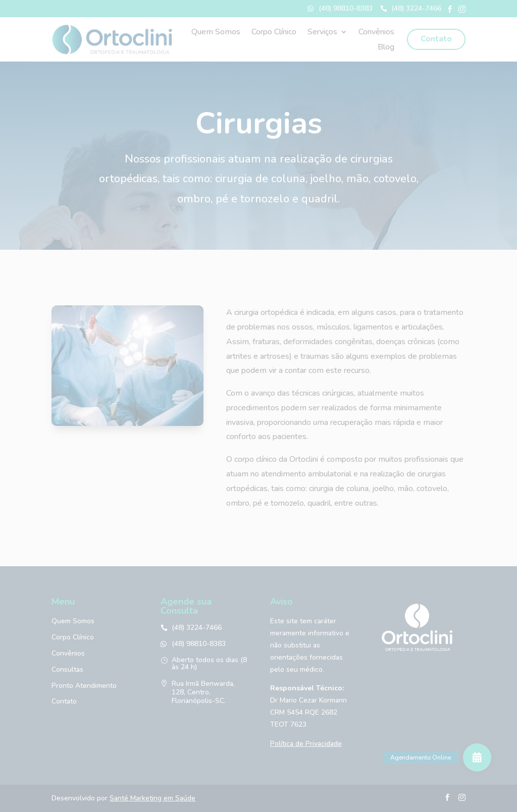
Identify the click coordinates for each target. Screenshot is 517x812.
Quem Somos (216, 33)
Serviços (322, 33)
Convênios (376, 33)
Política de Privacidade (306, 744)
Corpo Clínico (274, 33)
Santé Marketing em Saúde (152, 798)
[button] (477, 757)
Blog (386, 48)
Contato (436, 39)
